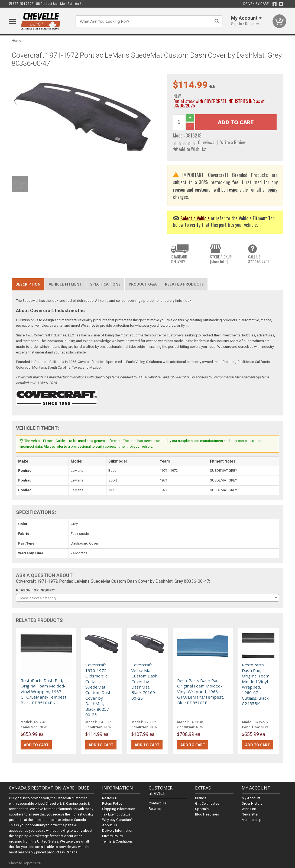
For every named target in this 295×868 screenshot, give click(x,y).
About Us (110, 825)
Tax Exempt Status (116, 814)
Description (28, 284)
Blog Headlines (207, 814)
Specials (202, 809)
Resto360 (110, 798)
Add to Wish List (190, 149)
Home (16, 40)
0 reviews (206, 142)
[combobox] (148, 598)
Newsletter (250, 814)
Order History (252, 803)
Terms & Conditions (117, 841)
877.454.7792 (21, 4)
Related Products (184, 284)
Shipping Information (119, 809)
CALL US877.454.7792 (259, 259)
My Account (251, 798)
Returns (155, 809)
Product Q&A (143, 284)
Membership (252, 820)
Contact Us (47, 4)
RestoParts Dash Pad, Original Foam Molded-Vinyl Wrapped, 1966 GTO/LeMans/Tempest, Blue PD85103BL (201, 692)
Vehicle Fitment (65, 284)
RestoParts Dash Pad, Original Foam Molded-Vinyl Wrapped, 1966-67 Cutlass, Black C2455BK (256, 684)
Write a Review (233, 142)
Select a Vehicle (195, 218)
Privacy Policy (113, 836)
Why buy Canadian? (117, 820)
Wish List (249, 809)
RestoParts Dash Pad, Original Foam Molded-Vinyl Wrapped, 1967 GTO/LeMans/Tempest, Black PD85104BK (44, 692)
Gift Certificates (207, 803)
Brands (201, 798)
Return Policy (112, 803)
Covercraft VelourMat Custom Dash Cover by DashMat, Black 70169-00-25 (145, 681)
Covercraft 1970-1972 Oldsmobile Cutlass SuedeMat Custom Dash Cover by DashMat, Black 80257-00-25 (98, 690)
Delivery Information (118, 831)
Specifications (105, 284)
